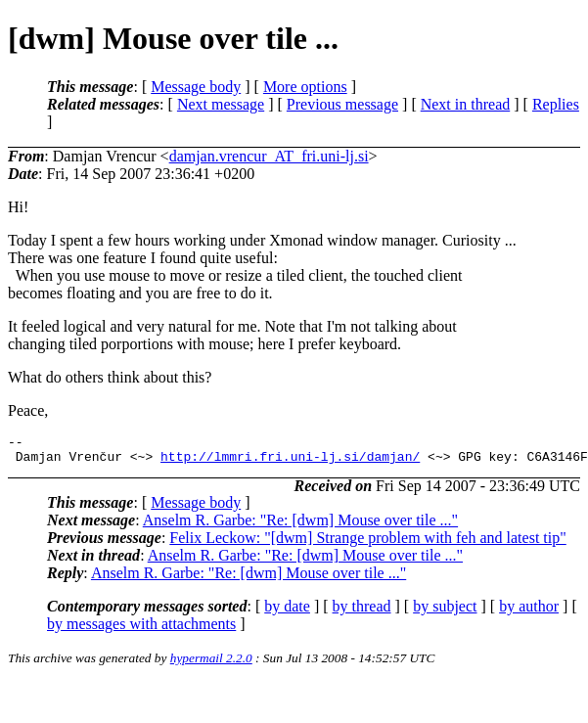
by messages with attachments (141, 630)
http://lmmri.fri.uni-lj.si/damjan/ (290, 462)
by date (287, 612)
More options (305, 87)
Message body (196, 87)
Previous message (342, 104)
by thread (362, 612)
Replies (556, 104)
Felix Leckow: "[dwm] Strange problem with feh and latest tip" (367, 543)
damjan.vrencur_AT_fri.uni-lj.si (269, 156)
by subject (445, 612)
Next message (221, 104)
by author (529, 612)
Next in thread (466, 104)
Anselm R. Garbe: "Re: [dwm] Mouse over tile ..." (300, 526)
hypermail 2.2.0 (211, 664)
